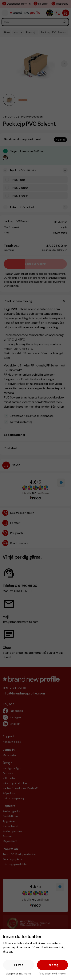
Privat (18, 965)
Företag (53, 965)
